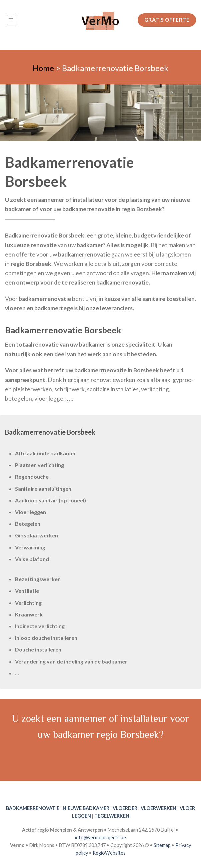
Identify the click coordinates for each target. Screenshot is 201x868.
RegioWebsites (109, 853)
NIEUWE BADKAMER (86, 808)
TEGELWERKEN (112, 816)
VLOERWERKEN (158, 808)
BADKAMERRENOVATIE (33, 808)
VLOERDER (125, 808)
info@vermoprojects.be (100, 837)
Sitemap (162, 845)
